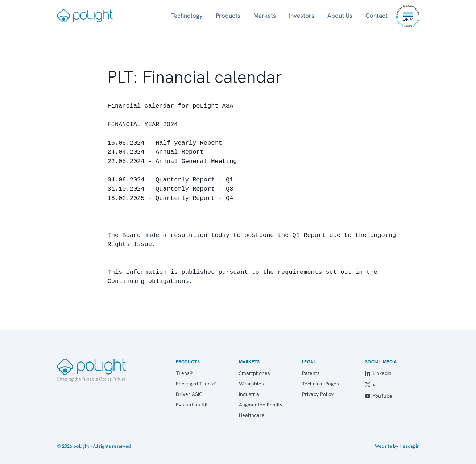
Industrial (250, 394)
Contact (376, 16)
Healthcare (252, 415)
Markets (265, 16)
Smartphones (254, 373)
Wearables (251, 384)
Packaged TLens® (196, 384)
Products (228, 16)
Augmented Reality (261, 405)
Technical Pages (320, 384)
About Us (340, 16)
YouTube (379, 396)
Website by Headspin (397, 446)
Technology (187, 16)
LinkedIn (378, 373)
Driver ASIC (189, 394)
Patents (311, 373)
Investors (302, 16)
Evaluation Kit (192, 405)
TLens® (184, 373)
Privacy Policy (318, 394)
